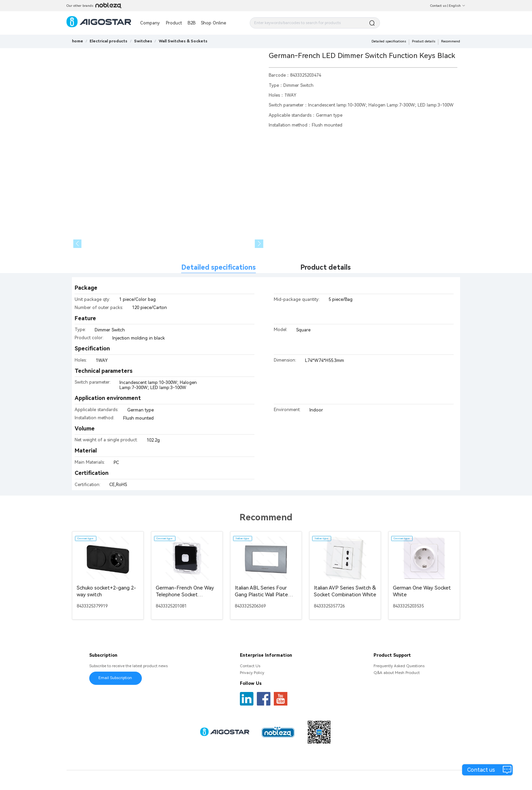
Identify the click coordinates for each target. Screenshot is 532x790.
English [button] (457, 6)
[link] (108, 41)
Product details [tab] (326, 267)
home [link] (78, 41)
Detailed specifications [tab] (218, 267)
